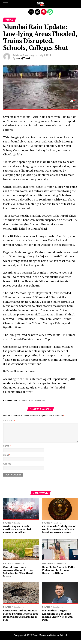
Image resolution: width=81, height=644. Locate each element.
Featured (28, 401)
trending (41, 401)
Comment (9, 421)
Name (7, 450)
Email (7, 459)
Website (7, 468)
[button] (6, 4)
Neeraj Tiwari (23, 58)
